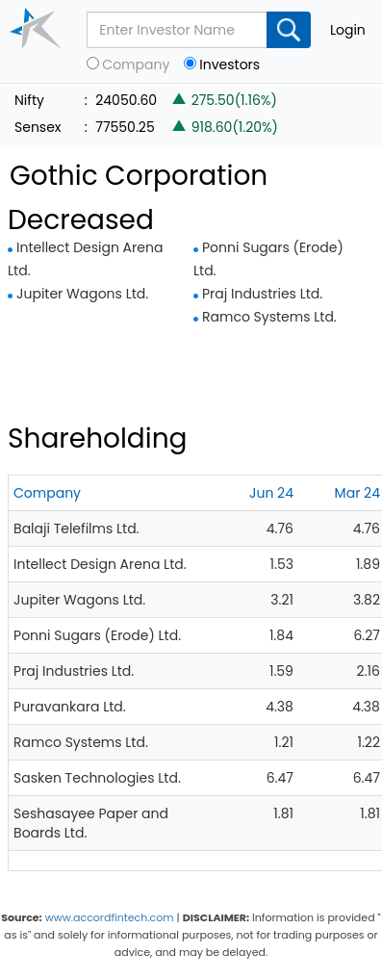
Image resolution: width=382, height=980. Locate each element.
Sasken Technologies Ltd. (97, 778)
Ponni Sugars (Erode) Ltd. (97, 635)
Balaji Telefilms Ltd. (76, 529)
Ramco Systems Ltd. (269, 317)
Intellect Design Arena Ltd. (100, 564)
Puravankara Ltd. (70, 707)
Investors (229, 65)
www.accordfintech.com (110, 917)
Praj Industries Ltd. (262, 294)
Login (348, 30)
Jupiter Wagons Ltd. (82, 294)
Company (136, 65)
